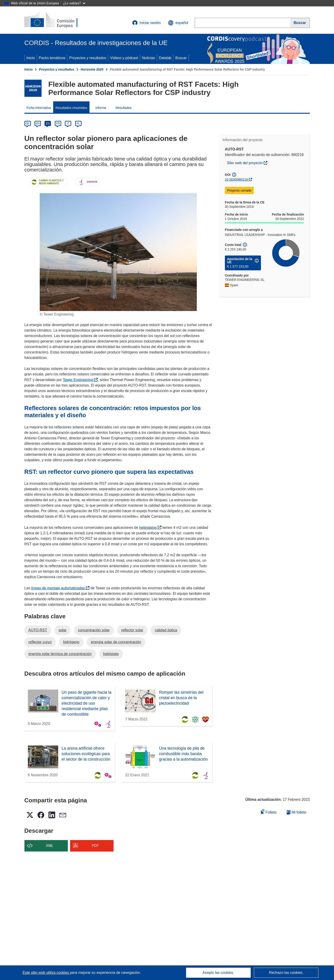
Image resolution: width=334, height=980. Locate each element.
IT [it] (68, 124)
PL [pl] (78, 124)
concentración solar (94, 630)
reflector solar (132, 630)
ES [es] (48, 124)
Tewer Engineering (80, 380)
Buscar (181, 58)
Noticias (149, 58)
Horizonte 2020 (92, 69)
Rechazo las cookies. (286, 973)
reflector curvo (40, 642)
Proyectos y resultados (88, 58)
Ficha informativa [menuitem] (39, 108)
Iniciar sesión (146, 23)
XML (50, 846)
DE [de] (28, 124)
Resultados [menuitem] (124, 108)
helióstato (111, 654)
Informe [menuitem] (101, 108)
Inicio (31, 58)
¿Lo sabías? (74, 3)
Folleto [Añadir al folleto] (269, 812)
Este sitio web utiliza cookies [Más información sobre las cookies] (46, 973)
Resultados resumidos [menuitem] (71, 108)
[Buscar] (300, 23)
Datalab (165, 58)
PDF (95, 846)
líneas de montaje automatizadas (60, 588)
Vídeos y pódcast (124, 58)
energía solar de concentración (116, 642)
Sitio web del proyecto (248, 162)
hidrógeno (71, 642)
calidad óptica (166, 630)
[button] (178, 23)
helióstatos (150, 528)
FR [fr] (58, 124)
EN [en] (38, 124)
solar (62, 630)
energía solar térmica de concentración (60, 654)
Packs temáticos (52, 58)
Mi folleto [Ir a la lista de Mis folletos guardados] (296, 812)
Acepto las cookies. (218, 973)
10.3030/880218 (236, 179)
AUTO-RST (38, 630)
